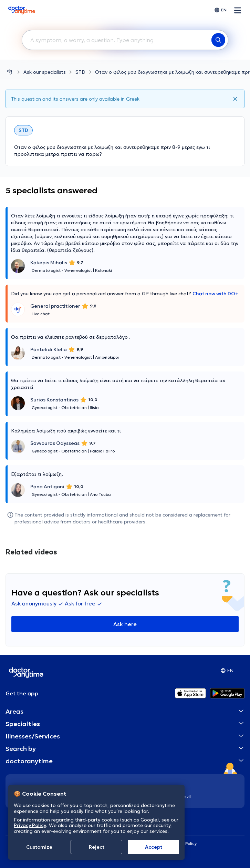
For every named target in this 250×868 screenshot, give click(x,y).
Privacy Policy (30, 825)
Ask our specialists (45, 72)
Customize (39, 847)
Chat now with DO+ (215, 294)
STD (80, 72)
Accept (154, 847)
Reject (97, 847)
